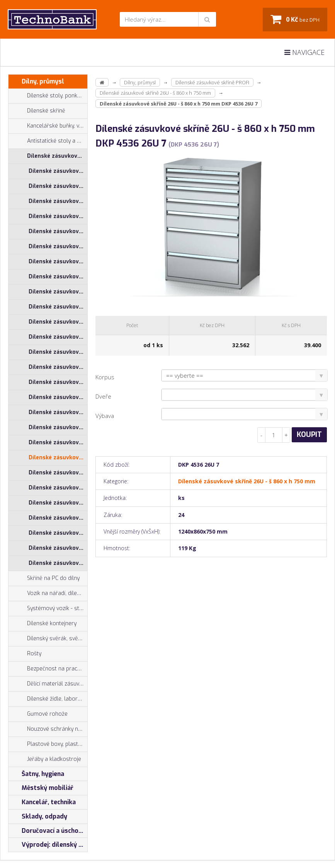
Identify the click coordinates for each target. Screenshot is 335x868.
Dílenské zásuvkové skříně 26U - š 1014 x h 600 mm (58, 367)
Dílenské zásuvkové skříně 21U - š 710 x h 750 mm (58, 322)
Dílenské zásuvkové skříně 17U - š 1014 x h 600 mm (58, 171)
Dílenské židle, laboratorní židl (48, 699)
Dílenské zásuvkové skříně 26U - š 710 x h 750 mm (58, 427)
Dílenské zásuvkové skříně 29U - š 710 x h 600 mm (58, 518)
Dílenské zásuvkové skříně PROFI (48, 156)
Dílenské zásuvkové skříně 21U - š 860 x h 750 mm (58, 352)
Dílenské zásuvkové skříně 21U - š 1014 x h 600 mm (58, 262)
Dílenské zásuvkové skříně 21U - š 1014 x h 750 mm (58, 277)
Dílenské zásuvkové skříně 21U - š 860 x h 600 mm (58, 337)
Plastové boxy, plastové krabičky (48, 744)
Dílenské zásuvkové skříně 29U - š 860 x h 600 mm (58, 548)
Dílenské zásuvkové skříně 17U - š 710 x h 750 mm (58, 216)
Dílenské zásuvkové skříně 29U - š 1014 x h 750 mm (58, 488)
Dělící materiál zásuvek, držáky (48, 684)
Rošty (25, 654)
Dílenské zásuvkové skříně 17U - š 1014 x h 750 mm (58, 186)
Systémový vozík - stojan (48, 609)
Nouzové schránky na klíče (48, 729)
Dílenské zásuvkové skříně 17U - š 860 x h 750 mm (58, 246)
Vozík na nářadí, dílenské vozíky (48, 593)
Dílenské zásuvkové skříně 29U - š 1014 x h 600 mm (58, 473)
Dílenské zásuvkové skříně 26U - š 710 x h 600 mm (58, 412)
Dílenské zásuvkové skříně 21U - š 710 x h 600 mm (58, 307)
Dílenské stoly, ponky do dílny (48, 96)
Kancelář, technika (42, 802)
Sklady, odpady (38, 817)
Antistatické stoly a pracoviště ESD (57, 141)
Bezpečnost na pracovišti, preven (48, 669)
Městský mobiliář (41, 788)
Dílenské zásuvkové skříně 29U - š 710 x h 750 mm (58, 533)
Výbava (105, 416)
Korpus (105, 377)
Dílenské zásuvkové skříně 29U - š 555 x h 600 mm (58, 503)
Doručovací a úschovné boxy (48, 831)
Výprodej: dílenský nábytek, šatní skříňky (48, 845)
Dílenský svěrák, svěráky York (48, 639)
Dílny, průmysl (36, 82)
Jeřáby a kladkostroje (45, 759)
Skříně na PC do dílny (44, 578)
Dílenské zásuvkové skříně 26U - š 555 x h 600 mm (58, 397)
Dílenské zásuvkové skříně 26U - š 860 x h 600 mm (58, 443)
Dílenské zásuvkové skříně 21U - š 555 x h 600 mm (58, 292)
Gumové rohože (38, 714)
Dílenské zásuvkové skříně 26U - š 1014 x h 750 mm (58, 382)
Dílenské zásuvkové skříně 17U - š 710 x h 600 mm (58, 201)
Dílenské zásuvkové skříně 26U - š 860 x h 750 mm (58, 458)
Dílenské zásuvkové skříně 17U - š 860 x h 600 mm (58, 231)
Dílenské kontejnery (43, 624)
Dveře (103, 396)
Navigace (304, 52)
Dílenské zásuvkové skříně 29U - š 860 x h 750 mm (58, 563)
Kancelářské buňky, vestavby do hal (48, 126)
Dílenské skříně (37, 111)
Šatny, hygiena (36, 774)
